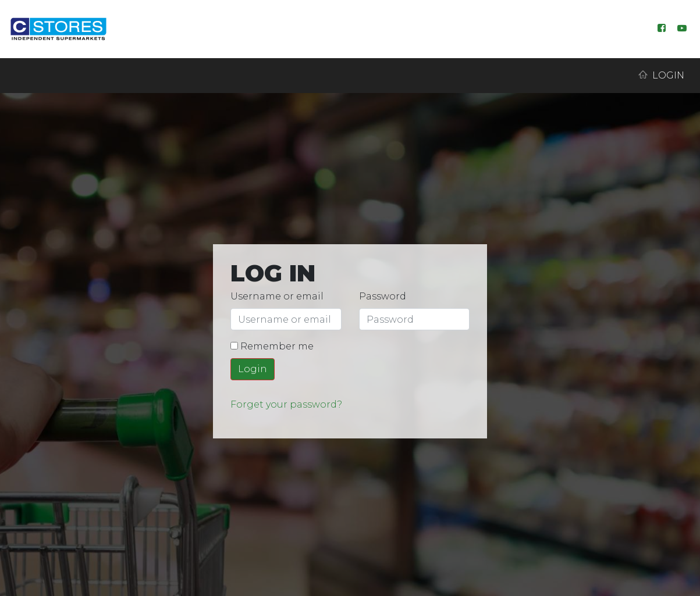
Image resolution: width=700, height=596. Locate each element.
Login (661, 75)
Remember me (272, 346)
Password (383, 296)
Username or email (277, 296)
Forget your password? (286, 404)
